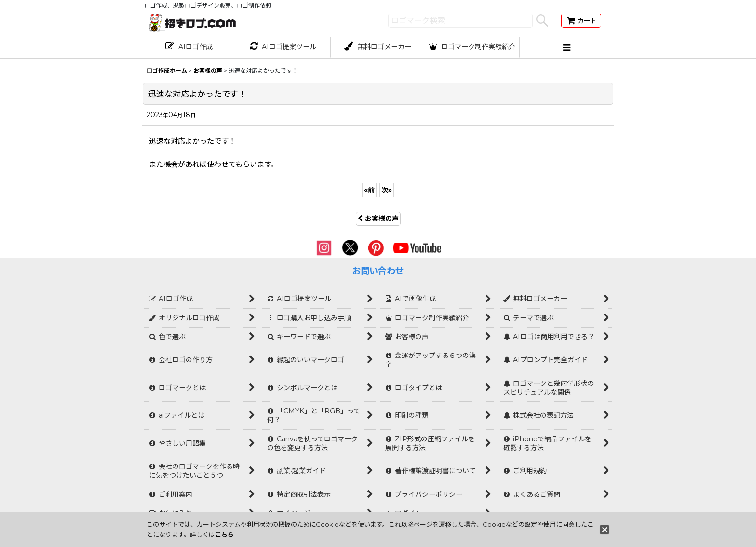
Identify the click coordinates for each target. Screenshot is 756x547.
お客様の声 (378, 219)
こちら (224, 534)
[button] (567, 48)
